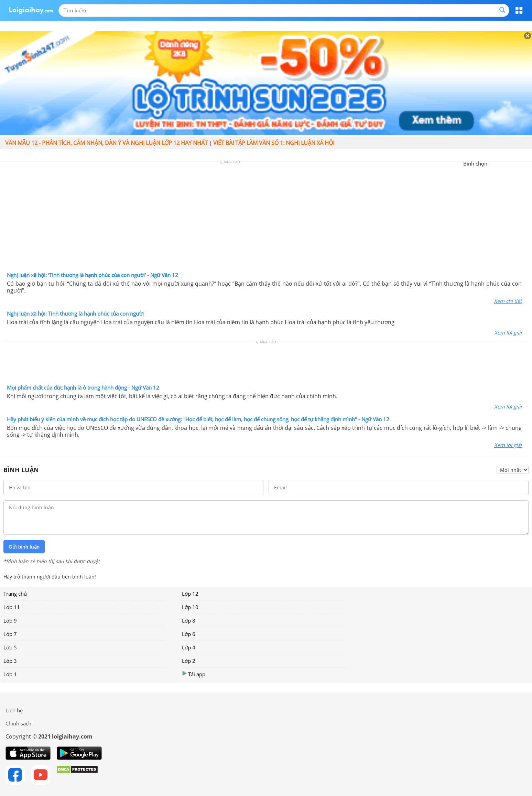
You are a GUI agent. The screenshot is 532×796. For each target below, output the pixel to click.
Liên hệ (14, 710)
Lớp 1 (10, 674)
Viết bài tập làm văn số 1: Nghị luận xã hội (274, 143)
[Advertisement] (266, 218)
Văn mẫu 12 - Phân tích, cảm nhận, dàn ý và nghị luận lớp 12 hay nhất (106, 143)
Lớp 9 (10, 620)
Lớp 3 (10, 661)
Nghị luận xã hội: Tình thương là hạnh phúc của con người (75, 314)
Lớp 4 (189, 647)
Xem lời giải (508, 332)
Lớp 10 (190, 607)
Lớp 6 (189, 634)
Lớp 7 (10, 634)
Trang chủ (15, 594)
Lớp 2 (189, 661)
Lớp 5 (10, 647)
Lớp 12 (190, 594)
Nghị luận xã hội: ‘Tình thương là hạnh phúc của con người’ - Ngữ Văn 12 (93, 275)
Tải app (194, 674)
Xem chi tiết (508, 301)
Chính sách (18, 723)
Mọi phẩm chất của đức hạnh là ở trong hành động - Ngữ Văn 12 (83, 388)
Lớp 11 (12, 607)
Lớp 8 (189, 620)
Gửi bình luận (24, 547)
